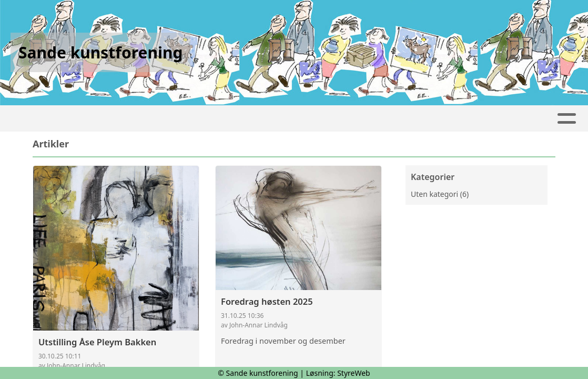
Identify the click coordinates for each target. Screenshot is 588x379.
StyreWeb (354, 373)
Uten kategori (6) (440, 194)
